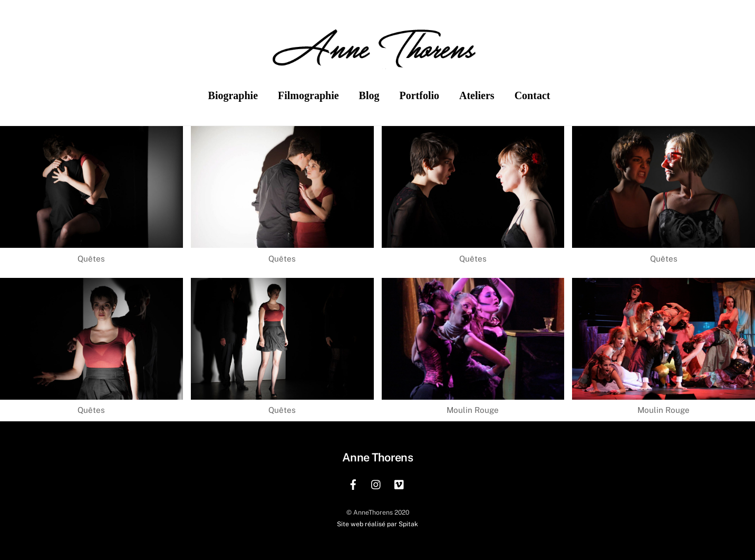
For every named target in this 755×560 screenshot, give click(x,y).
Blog (369, 95)
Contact (533, 95)
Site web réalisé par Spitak (377, 524)
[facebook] (353, 483)
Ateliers (477, 95)
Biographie (233, 95)
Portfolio (419, 95)
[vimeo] (400, 483)
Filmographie (308, 95)
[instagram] (376, 483)
